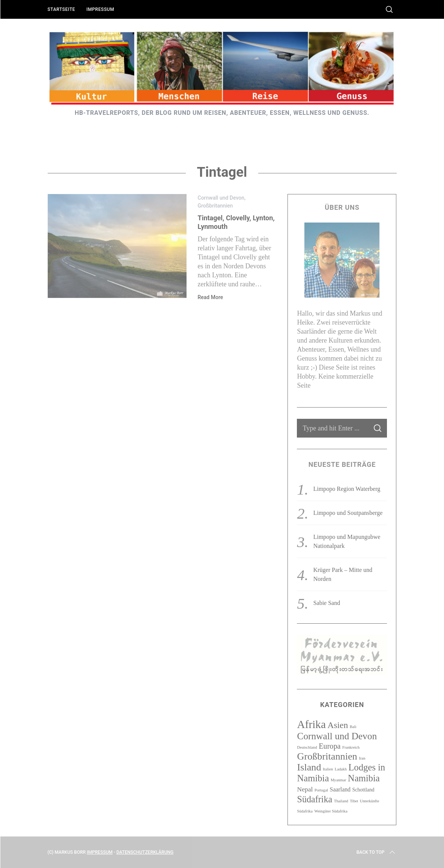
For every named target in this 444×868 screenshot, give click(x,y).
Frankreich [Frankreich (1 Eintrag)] (351, 747)
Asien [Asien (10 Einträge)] (338, 725)
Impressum (100, 9)
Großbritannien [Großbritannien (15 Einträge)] (327, 756)
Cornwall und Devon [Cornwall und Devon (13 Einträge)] (337, 736)
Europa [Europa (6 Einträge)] (330, 746)
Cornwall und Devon (221, 198)
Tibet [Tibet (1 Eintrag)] (354, 801)
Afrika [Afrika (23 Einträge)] (311, 724)
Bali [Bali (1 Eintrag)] (353, 727)
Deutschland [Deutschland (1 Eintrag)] (307, 747)
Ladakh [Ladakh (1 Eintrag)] (341, 769)
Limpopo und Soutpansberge (348, 513)
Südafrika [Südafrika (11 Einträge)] (315, 799)
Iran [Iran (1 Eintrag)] (362, 758)
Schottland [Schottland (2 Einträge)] (363, 790)
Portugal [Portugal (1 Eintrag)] (321, 790)
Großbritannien (215, 206)
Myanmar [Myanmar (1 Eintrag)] (338, 780)
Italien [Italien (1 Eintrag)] (328, 769)
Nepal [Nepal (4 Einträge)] (305, 789)
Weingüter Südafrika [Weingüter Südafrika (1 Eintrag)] (331, 811)
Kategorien (342, 705)
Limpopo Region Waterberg (347, 489)
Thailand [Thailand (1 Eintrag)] (341, 801)
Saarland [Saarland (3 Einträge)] (340, 789)
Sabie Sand (327, 603)
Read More (211, 297)
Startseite (62, 9)
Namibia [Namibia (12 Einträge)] (364, 778)
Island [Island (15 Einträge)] (309, 767)
